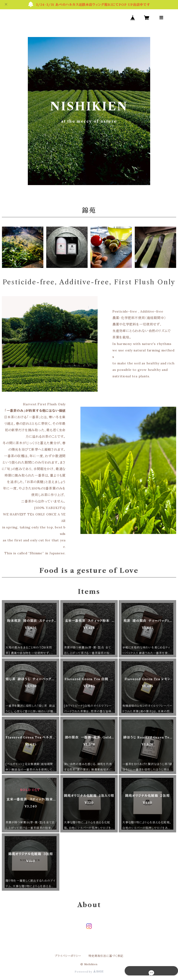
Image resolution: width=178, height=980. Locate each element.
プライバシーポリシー (68, 956)
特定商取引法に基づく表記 (106, 956)
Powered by (89, 972)
